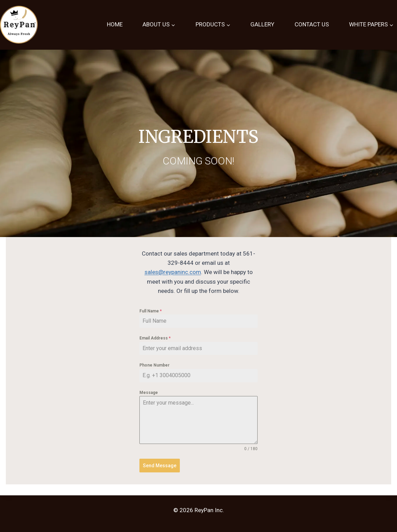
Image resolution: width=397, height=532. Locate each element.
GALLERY (262, 24)
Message (149, 393)
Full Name (151, 311)
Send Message (160, 466)
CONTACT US (312, 24)
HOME (115, 24)
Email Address (155, 338)
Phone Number (154, 365)
